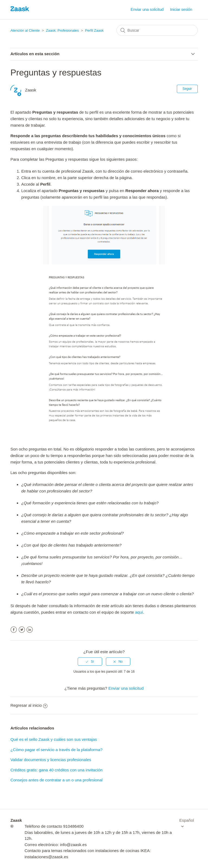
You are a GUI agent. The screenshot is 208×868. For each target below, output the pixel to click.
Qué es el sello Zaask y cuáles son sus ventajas (53, 739)
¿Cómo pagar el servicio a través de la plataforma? (56, 750)
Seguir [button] (187, 89)
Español (187, 820)
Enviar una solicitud (147, 9)
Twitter (22, 630)
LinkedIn (30, 630)
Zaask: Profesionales (62, 30)
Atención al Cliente (25, 30)
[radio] (90, 662)
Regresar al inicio (29, 705)
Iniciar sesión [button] (181, 9)
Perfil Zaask (94, 30)
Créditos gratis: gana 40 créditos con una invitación (56, 770)
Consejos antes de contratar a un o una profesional (56, 780)
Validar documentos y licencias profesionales (51, 760)
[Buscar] (157, 30)
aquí (139, 612)
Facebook (14, 630)
